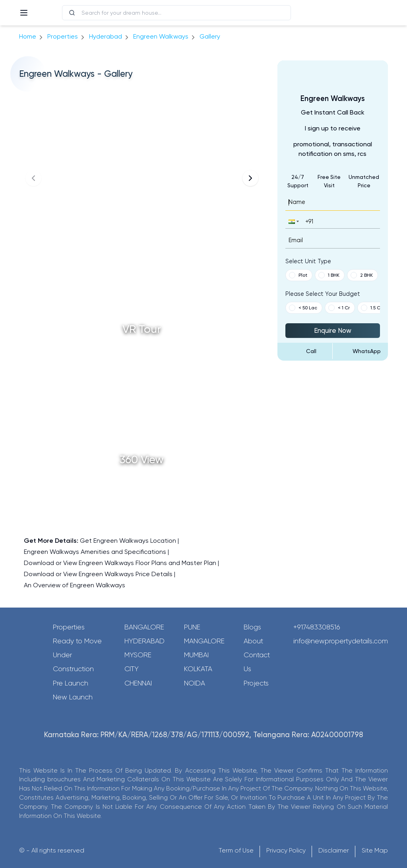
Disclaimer (334, 850)
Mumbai (196, 655)
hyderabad (106, 36)
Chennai (138, 683)
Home (28, 36)
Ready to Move (77, 641)
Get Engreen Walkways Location (128, 541)
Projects (256, 683)
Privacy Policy (286, 850)
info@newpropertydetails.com (341, 641)
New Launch (73, 697)
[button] (293, 221)
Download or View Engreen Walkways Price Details (98, 574)
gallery (210, 36)
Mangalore (204, 641)
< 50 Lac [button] (303, 308)
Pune (192, 627)
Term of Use (236, 850)
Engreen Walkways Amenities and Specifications (95, 552)
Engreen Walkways (161, 36)
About (253, 641)
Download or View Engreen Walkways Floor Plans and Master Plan (120, 563)
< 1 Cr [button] (339, 308)
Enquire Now (333, 330)
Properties (63, 36)
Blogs (252, 627)
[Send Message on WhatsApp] (360, 351)
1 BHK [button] (329, 275)
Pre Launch (71, 683)
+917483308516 (317, 627)
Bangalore (144, 627)
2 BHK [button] (362, 275)
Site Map (375, 850)
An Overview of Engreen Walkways (75, 585)
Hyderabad (144, 641)
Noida (195, 683)
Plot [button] (298, 275)
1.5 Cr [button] (371, 308)
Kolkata (198, 669)
